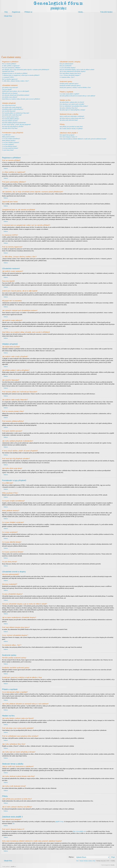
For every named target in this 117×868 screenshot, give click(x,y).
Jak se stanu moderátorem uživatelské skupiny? (73, 71)
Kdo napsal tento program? (67, 135)
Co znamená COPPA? (8, 77)
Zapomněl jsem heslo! (8, 71)
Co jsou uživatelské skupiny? (68, 68)
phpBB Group (60, 821)
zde (13, 823)
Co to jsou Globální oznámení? (11, 142)
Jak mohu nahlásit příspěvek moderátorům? (14, 123)
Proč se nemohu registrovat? (10, 79)
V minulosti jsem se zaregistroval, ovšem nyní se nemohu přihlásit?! (21, 75)
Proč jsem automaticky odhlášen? (11, 68)
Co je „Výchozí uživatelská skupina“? (70, 75)
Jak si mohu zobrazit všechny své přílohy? (71, 129)
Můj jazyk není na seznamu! (10, 93)
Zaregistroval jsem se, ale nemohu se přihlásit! (15, 73)
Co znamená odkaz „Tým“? (67, 77)
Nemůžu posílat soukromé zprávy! (69, 84)
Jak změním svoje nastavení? (10, 87)
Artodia (113, 865)
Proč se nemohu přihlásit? (9, 64)
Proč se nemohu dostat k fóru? (10, 117)
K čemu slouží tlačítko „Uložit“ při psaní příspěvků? (16, 125)
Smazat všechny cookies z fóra (87, 861)
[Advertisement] (58, 36)
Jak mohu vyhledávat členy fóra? (69, 108)
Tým (77, 861)
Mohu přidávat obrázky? (9, 141)
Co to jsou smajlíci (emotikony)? (11, 139)
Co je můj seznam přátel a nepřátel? (69, 94)
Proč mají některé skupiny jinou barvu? (70, 73)
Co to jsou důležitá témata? (10, 146)
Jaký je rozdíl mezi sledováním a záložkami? (72, 116)
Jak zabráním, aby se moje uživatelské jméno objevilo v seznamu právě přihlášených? (26, 70)
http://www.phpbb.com (79, 831)
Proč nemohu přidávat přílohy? (11, 119)
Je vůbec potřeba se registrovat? (11, 66)
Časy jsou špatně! (7, 89)
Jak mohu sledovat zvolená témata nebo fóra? (72, 118)
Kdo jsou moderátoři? (66, 66)
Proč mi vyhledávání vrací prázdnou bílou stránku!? (74, 106)
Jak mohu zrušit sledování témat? (69, 120)
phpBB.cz (13, 866)
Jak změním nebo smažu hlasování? (12, 115)
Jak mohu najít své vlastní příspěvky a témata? (72, 110)
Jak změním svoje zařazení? (10, 97)
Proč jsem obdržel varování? (10, 121)
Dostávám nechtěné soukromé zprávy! (70, 86)
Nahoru (6, 168)
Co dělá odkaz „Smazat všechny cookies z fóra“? (16, 81)
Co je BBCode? (6, 135)
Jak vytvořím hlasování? (9, 111)
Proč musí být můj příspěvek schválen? (13, 126)
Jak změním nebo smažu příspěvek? (12, 107)
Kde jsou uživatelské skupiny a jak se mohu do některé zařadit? (77, 70)
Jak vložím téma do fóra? (9, 105)
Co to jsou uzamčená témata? (10, 148)
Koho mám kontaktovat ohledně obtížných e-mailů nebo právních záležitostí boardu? (83, 139)
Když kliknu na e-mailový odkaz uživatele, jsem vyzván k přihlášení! (21, 99)
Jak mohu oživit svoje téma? (10, 128)
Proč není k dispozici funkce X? (68, 137)
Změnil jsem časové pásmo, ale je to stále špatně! (16, 91)
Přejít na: (71, 857)
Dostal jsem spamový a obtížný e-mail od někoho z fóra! (75, 87)
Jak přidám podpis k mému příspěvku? (13, 109)
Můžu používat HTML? (9, 137)
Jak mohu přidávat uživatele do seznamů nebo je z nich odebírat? (78, 96)
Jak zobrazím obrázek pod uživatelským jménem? (16, 95)
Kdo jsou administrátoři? (66, 64)
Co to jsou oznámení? (8, 144)
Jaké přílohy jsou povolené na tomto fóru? (71, 127)
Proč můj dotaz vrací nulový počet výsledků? (72, 104)
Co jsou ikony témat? (8, 150)
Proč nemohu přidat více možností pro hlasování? (16, 113)
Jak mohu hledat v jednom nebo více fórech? (72, 102)
